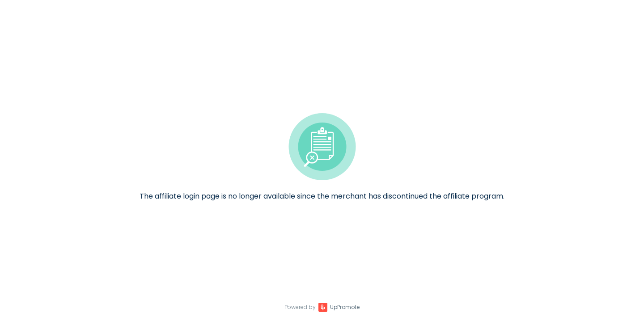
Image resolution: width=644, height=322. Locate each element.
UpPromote (345, 307)
